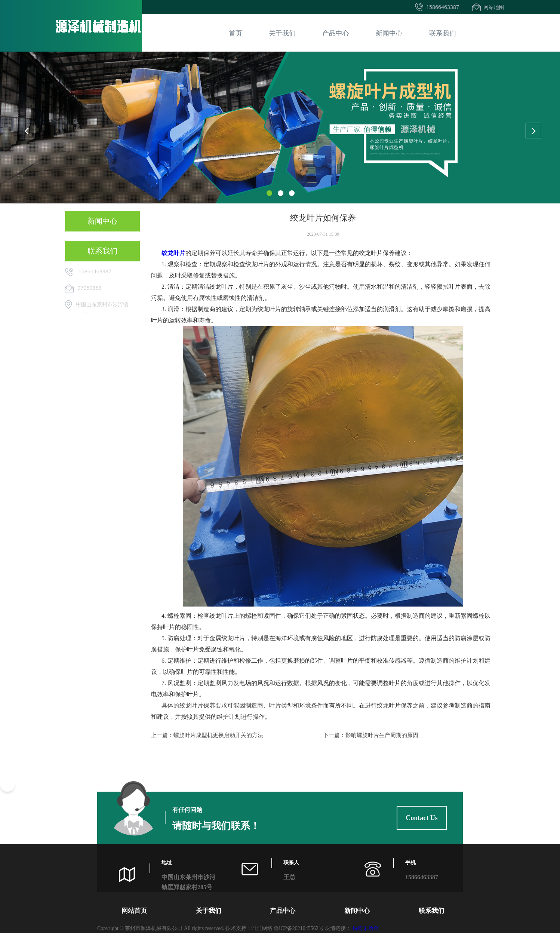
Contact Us (422, 818)
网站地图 (494, 7)
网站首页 (134, 911)
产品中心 (336, 33)
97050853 (89, 288)
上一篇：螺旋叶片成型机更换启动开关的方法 (207, 735)
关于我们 (282, 33)
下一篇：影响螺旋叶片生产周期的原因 (371, 735)
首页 (236, 33)
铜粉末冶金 (366, 928)
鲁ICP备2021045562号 (299, 928)
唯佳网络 (262, 928)
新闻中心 (389, 33)
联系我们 (443, 33)
